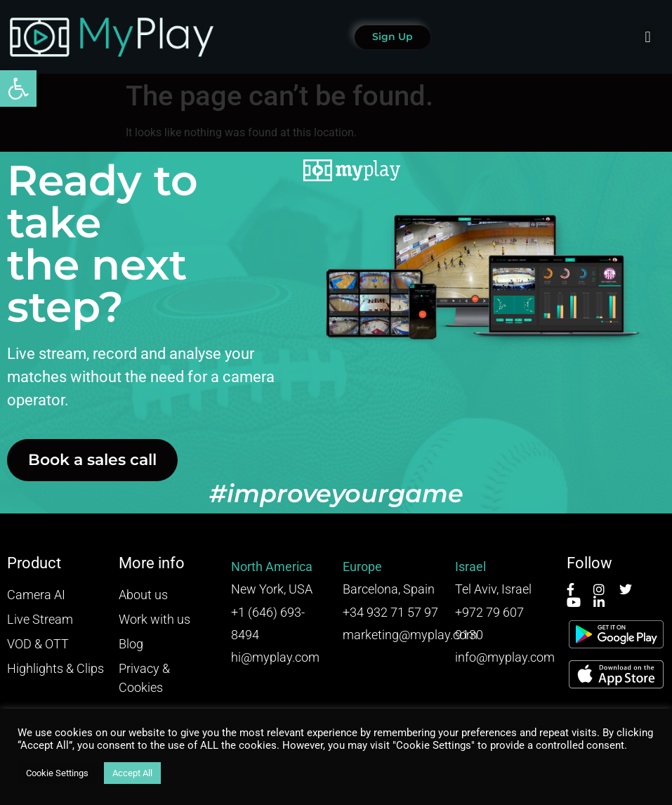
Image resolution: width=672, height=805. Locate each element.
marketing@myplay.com (410, 635)
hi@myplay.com (275, 657)
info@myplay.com (505, 657)
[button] (18, 89)
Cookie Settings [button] (57, 773)
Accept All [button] (132, 773)
